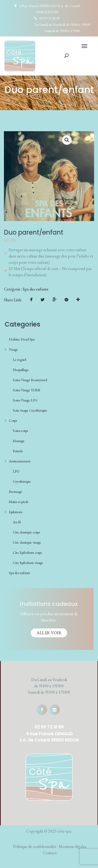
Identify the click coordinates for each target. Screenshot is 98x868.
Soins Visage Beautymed (30, 380)
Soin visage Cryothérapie (30, 410)
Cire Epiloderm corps (27, 552)
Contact (50, 853)
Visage (13, 349)
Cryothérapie (22, 481)
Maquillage (21, 370)
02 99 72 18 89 (50, 18)
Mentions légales (73, 847)
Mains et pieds (19, 502)
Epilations (16, 512)
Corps (13, 420)
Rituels (18, 451)
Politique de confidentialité (35, 847)
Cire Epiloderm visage (28, 563)
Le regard (19, 360)
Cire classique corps (26, 532)
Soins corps (20, 431)
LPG (16, 471)
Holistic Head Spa (22, 339)
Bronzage (16, 492)
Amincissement (20, 461)
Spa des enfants (36, 289)
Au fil (17, 522)
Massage (19, 441)
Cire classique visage (27, 542)
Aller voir (49, 633)
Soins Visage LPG (25, 400)
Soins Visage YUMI (27, 390)
